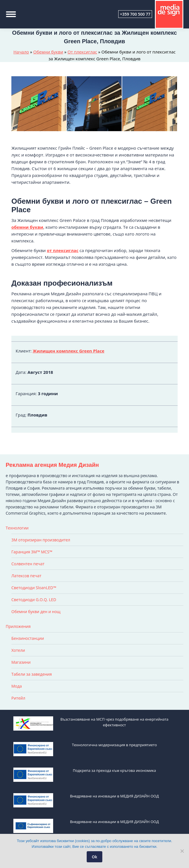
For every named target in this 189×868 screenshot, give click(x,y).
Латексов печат (26, 576)
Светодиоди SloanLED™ (34, 588)
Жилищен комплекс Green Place (68, 351)
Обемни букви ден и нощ (36, 612)
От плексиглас (82, 52)
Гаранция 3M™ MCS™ (32, 552)
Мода (17, 686)
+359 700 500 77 (135, 14)
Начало (21, 52)
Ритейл (18, 698)
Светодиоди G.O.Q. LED (34, 600)
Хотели (18, 650)
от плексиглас (63, 250)
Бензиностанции (28, 638)
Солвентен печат (28, 564)
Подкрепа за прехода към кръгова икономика (114, 770)
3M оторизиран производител (41, 540)
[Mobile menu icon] (11, 14)
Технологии (17, 528)
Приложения (18, 626)
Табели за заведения (32, 674)
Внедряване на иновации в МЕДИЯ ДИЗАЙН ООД (114, 796)
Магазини (21, 662)
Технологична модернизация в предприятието (114, 745)
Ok (94, 857)
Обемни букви (48, 52)
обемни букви (27, 227)
